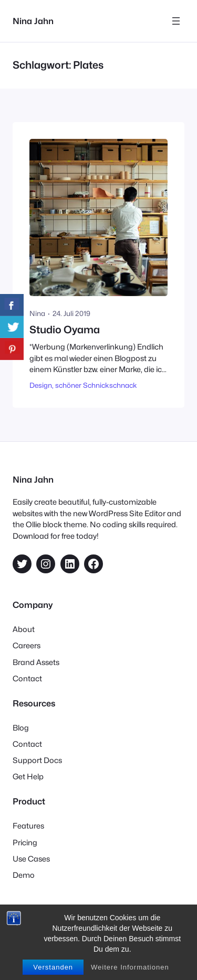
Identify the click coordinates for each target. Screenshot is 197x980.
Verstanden (53, 967)
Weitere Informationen (130, 967)
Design (41, 385)
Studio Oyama (65, 330)
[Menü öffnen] (176, 21)
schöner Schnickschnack (96, 385)
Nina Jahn (33, 21)
